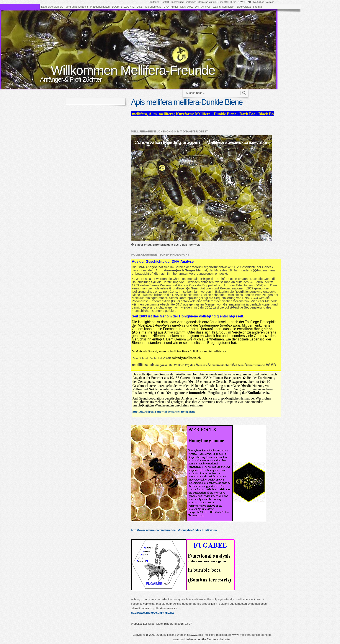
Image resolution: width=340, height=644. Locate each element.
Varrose (270, 2)
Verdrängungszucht (77, 7)
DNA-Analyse (203, 7)
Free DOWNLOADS (242, 2)
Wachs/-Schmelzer (224, 7)
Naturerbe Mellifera (52, 7)
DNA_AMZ (187, 7)
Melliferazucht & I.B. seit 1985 (214, 2)
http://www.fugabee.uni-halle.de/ (153, 613)
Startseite (154, 2)
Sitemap (258, 7)
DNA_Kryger (171, 7)
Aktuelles (259, 2)
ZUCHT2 (129, 7)
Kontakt (165, 2)
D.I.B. (140, 7)
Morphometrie (153, 7)
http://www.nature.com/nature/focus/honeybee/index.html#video (174, 530)
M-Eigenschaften (100, 7)
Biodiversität (244, 7)
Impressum (177, 2)
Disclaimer (190, 2)
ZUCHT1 (117, 7)
